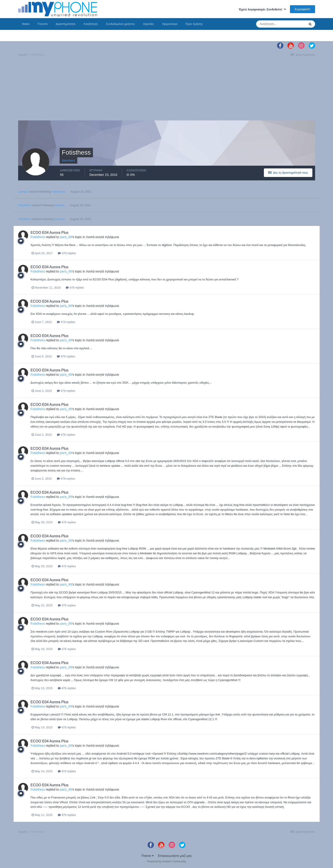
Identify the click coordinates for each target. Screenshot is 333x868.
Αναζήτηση (91, 24)
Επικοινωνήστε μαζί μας (175, 856)
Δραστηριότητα (66, 24)
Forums (43, 24)
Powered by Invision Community (166, 861)
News (26, 24)
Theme (147, 856)
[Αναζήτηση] (281, 24)
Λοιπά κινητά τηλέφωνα (102, 237)
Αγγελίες (149, 24)
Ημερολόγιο (170, 24)
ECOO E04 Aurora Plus (50, 233)
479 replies (67, 253)
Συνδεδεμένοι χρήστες (120, 24)
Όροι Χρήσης (194, 24)
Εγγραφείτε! (302, 9)
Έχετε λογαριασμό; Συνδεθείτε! (262, 9)
